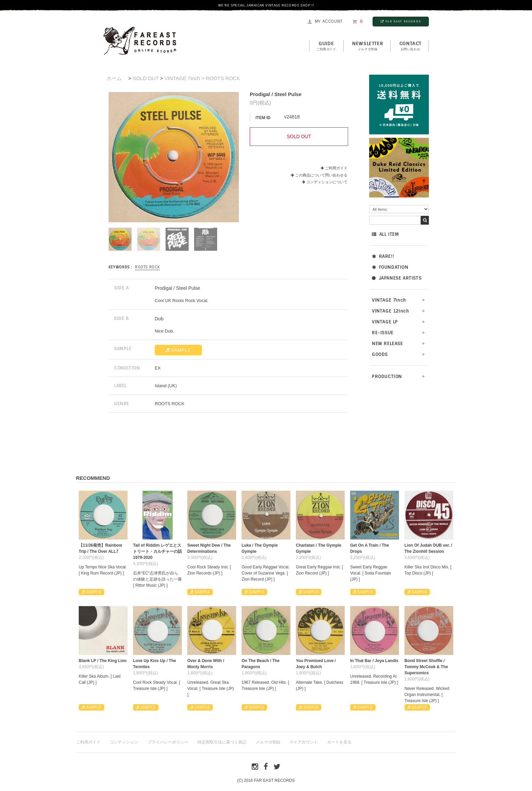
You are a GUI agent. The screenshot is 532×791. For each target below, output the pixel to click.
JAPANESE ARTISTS (397, 278)
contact (410, 46)
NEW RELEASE (387, 344)
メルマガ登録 (268, 742)
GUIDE (326, 46)
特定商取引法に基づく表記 (222, 742)
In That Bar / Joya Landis (374, 661)
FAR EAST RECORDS (401, 21)
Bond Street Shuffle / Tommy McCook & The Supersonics (426, 667)
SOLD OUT (146, 78)
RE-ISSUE (383, 333)
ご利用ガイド (336, 168)
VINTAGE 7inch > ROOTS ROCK (202, 78)
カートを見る (339, 742)
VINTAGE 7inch (389, 300)
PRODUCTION (387, 376)
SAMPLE (178, 350)
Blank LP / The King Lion (103, 661)
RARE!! (383, 256)
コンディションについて (325, 182)
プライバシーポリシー (168, 742)
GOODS (380, 354)
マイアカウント (304, 742)
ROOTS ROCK (147, 267)
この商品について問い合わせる (321, 175)
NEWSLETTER (368, 46)
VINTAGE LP (385, 322)
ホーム (114, 78)
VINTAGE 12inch (390, 311)
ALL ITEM (385, 234)
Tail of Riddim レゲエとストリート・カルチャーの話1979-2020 (157, 551)
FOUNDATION (390, 267)
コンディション (124, 742)
